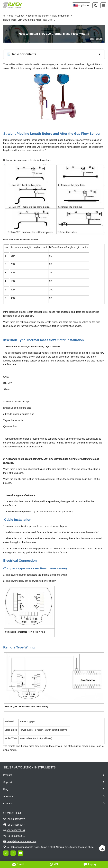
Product (8, 775)
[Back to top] (102, 848)
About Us (8, 796)
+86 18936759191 (16, 830)
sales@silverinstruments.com (21, 841)
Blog (6, 789)
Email (18, 864)
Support (20, 16)
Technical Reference (38, 16)
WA (54, 864)
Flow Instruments (61, 16)
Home (10, 16)
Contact (8, 803)
